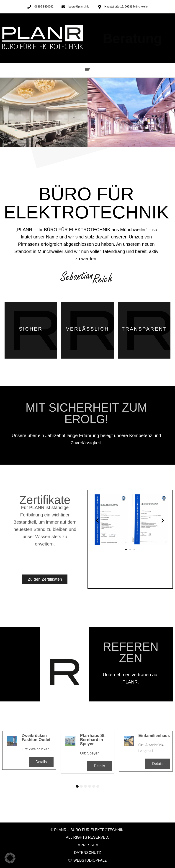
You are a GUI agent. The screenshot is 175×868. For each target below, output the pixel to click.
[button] (88, 69)
